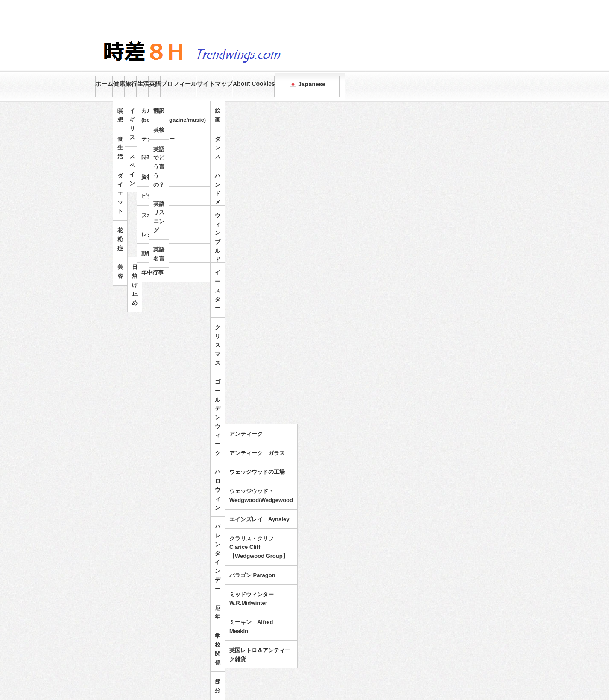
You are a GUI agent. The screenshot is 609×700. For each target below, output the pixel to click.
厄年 (218, 612)
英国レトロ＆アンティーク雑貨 (260, 655)
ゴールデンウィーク (218, 417)
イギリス (132, 124)
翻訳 (159, 111)
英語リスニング (159, 217)
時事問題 (152, 158)
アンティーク (246, 434)
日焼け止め (135, 285)
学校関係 (218, 649)
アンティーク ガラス (257, 453)
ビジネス (152, 196)
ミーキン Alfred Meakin (251, 627)
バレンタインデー (218, 558)
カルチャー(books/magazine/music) (174, 115)
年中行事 (152, 273)
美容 (120, 271)
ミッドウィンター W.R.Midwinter (254, 599)
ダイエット (120, 193)
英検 (159, 130)
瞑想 (120, 115)
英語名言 (159, 254)
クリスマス (218, 345)
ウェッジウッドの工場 (257, 472)
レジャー (152, 235)
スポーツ (152, 215)
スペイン (132, 170)
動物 (147, 253)
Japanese (307, 84)
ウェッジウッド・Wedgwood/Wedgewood (261, 496)
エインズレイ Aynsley (259, 519)
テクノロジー (158, 139)
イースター (218, 290)
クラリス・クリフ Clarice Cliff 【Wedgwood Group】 (259, 547)
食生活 (120, 148)
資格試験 (152, 177)
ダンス (218, 148)
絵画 (218, 115)
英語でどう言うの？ (159, 167)
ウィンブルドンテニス (218, 255)
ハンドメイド (218, 198)
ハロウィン (218, 490)
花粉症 (120, 239)
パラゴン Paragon (252, 575)
